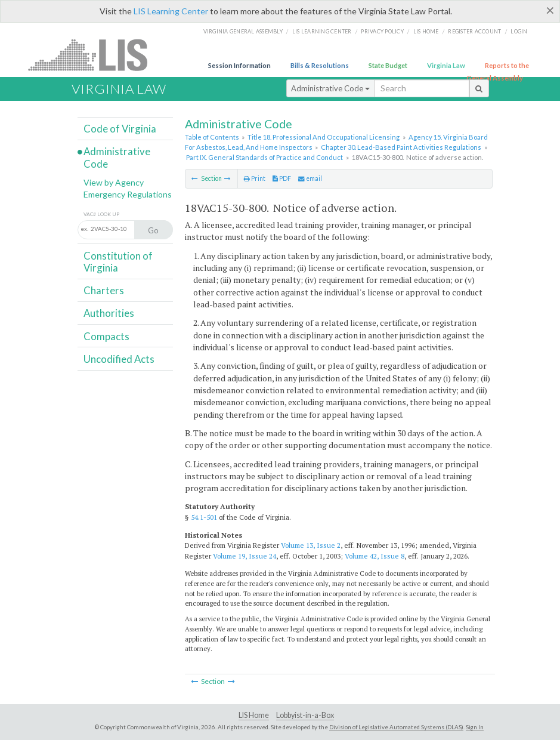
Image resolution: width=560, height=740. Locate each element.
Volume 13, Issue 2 (311, 545)
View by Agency (114, 182)
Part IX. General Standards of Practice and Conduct (264, 157)
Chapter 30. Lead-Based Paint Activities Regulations (401, 147)
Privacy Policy (382, 31)
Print (255, 178)
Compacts (106, 336)
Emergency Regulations (128, 194)
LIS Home (254, 715)
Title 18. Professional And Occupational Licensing (324, 137)
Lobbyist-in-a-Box (305, 715)
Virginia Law (446, 65)
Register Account (474, 31)
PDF (282, 178)
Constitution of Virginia (118, 262)
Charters (104, 290)
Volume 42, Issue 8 (375, 556)
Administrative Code (330, 88)
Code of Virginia (120, 129)
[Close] (550, 10)
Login (519, 31)
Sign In (475, 727)
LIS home (426, 31)
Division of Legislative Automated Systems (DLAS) (396, 727)
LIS (95, 55)
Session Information (239, 65)
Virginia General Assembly (243, 31)
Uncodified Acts (119, 359)
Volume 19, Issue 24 (245, 556)
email (310, 178)
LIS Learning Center (171, 11)
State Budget (388, 65)
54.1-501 (204, 517)
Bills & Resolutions (320, 65)
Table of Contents (212, 137)
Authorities (109, 313)
